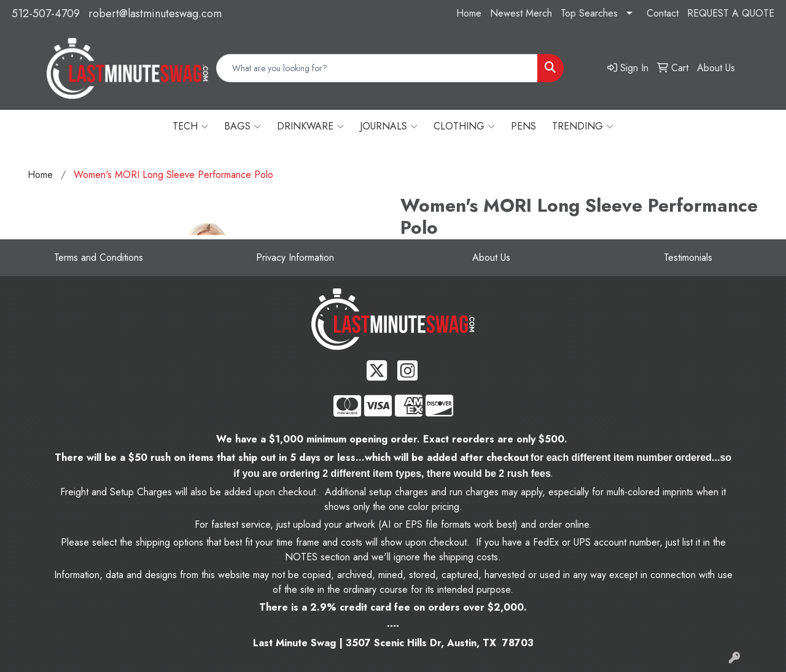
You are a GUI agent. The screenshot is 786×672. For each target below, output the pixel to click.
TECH (190, 126)
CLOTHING (464, 126)
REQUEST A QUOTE (731, 13)
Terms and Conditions (99, 257)
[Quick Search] (377, 68)
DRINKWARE (310, 126)
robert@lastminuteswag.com (155, 14)
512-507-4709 (46, 14)
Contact (663, 13)
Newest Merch (521, 13)
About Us (491, 257)
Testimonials (688, 257)
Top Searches (589, 13)
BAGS (243, 126)
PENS (523, 126)
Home (469, 13)
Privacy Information (295, 257)
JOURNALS (389, 126)
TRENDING (583, 126)
